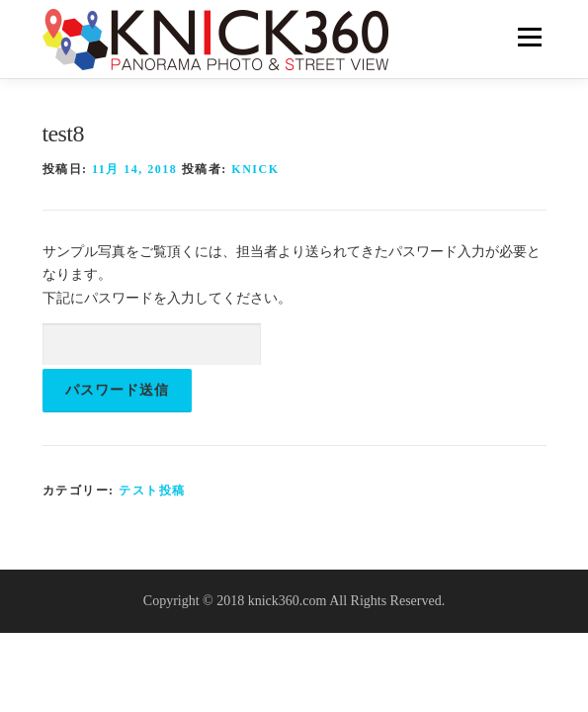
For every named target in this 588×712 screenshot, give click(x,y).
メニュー (529, 37)
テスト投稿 (152, 490)
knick (255, 169)
